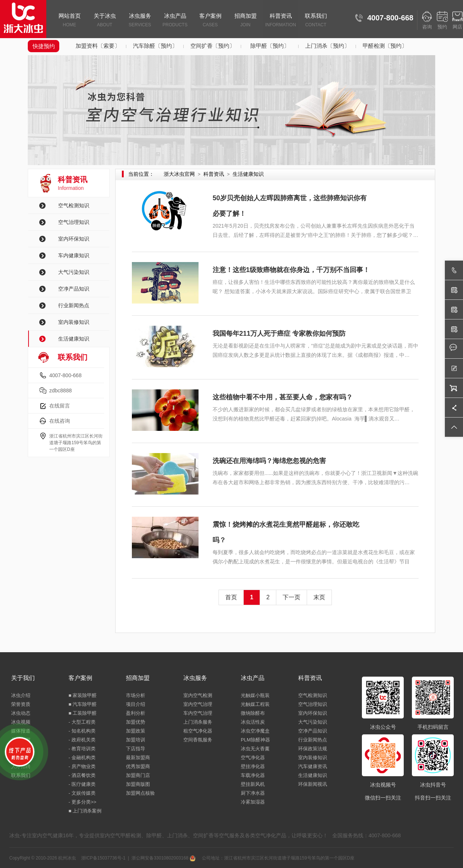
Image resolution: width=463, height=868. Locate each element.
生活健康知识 (74, 339)
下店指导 (136, 749)
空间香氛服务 (198, 740)
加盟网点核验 (140, 793)
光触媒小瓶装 (255, 695)
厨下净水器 (253, 793)
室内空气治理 (198, 704)
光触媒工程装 (255, 704)
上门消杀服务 (198, 722)
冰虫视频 (21, 722)
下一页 (292, 597)
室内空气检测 (198, 695)
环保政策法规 (313, 749)
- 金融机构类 (82, 758)
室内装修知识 (74, 322)
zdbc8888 (61, 391)
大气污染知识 (74, 272)
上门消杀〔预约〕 (327, 46)
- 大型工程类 (82, 722)
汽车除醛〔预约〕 (155, 46)
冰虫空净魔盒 (255, 731)
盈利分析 (136, 713)
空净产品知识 (74, 289)
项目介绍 (136, 704)
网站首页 (69, 21)
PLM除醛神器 (255, 740)
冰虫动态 (21, 713)
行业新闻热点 (74, 305)
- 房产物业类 (82, 766)
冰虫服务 (140, 21)
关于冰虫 (105, 21)
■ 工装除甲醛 (83, 713)
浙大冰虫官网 (179, 174)
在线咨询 (60, 421)
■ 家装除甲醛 (83, 695)
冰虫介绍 (21, 695)
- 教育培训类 (82, 749)
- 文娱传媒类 (82, 793)
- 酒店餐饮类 (82, 775)
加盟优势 (136, 722)
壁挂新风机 (253, 784)
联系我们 (316, 21)
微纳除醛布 (253, 713)
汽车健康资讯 (313, 766)
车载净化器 (253, 775)
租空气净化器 (198, 731)
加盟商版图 (138, 784)
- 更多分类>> (82, 802)
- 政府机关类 (82, 740)
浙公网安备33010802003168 (164, 858)
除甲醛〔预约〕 (270, 46)
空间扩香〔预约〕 (213, 46)
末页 (319, 597)
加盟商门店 (138, 775)
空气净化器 (253, 758)
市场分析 (136, 695)
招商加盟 (245, 21)
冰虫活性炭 (253, 722)
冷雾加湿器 (253, 802)
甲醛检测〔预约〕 (385, 46)
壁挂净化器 (253, 766)
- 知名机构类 (82, 731)
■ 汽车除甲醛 (83, 704)
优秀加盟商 (138, 766)
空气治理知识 (74, 222)
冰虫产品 (175, 21)
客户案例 (210, 21)
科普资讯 (281, 21)
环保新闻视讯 (313, 784)
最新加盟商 (138, 758)
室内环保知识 (74, 239)
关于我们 (23, 678)
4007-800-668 (65, 375)
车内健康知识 (74, 255)
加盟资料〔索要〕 (98, 46)
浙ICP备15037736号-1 (103, 858)
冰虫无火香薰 (255, 749)
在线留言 (60, 406)
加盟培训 (136, 740)
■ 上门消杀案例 (85, 811)
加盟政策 (136, 731)
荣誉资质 (21, 704)
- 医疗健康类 (82, 784)
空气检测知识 (74, 205)
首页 (231, 597)
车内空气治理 (198, 713)
